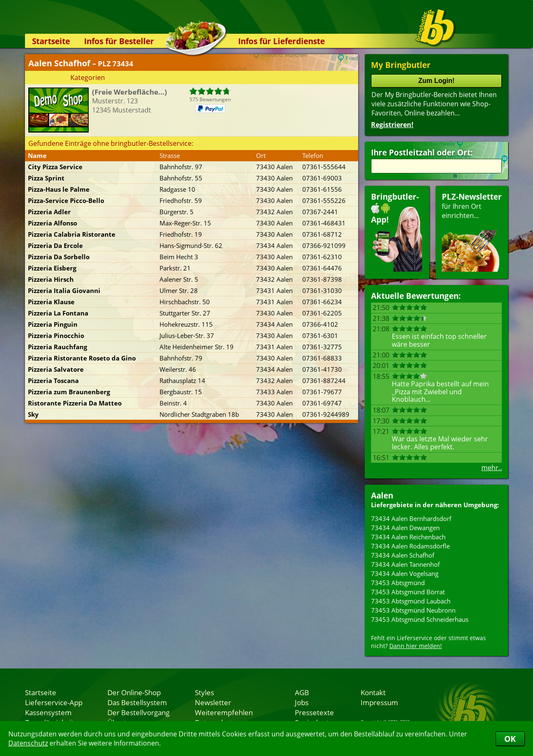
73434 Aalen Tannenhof (405, 564)
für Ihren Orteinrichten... (472, 232)
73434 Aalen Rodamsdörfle (410, 546)
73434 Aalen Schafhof (403, 555)
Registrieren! (392, 125)
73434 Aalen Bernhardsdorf (411, 518)
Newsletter (213, 702)
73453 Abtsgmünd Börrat (408, 592)
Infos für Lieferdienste (281, 41)
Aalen (382, 495)
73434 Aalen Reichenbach (408, 537)
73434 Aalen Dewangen (405, 528)
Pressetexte (314, 712)
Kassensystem (48, 712)
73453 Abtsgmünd (398, 583)
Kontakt (373, 692)
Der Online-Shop (134, 692)
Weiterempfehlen (224, 712)
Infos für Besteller (119, 41)
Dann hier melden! (416, 646)
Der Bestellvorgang (138, 712)
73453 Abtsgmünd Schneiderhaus (420, 619)
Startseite (51, 41)
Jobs (302, 702)
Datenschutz (28, 743)
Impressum (379, 702)
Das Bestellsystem (137, 702)
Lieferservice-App (54, 702)
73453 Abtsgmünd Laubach (411, 601)
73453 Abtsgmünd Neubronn (413, 610)
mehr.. (492, 468)
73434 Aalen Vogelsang (405, 573)
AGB (302, 692)
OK (510, 739)
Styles (204, 692)
